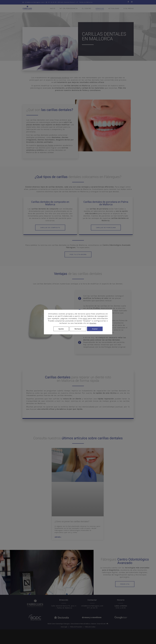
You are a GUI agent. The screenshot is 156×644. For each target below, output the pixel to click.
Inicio (53, 8)
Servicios (100, 9)
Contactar (92, 600)
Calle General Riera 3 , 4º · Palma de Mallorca (75, 2)
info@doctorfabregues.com (33, 2)
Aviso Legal (64, 627)
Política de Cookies (90, 627)
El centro (87, 8)
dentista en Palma (45, 145)
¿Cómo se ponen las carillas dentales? (72, 522)
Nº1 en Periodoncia (69, 8)
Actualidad (114, 8)
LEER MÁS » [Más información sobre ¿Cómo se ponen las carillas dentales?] (58, 537)
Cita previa (129, 8)
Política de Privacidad (76, 627)
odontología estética (60, 78)
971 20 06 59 (51, 2)
